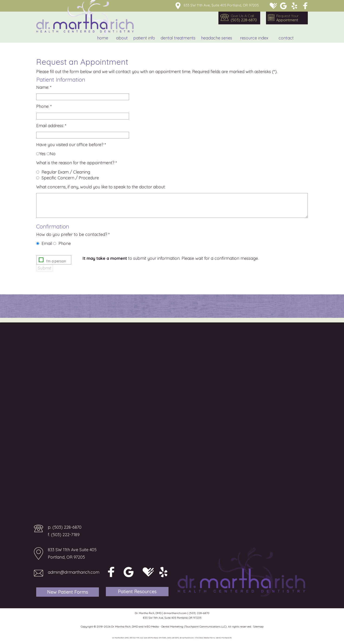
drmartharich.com (175, 613)
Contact (286, 38)
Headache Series (217, 38)
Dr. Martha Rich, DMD (125, 626)
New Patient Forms (68, 592)
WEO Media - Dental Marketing (164, 626)
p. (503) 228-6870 (65, 527)
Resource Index (254, 38)
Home (103, 38)
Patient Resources (137, 591)
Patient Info (144, 38)
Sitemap (258, 626)
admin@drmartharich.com (74, 572)
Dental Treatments (178, 38)
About (122, 38)
